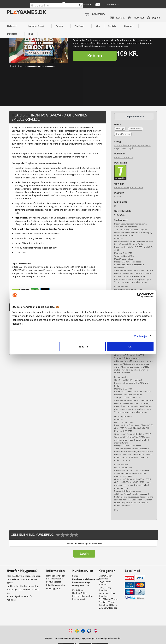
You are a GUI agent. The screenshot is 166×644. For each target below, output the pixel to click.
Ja (115, 206)
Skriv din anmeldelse (46, 66)
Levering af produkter (83, 596)
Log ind (154, 18)
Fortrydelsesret (54, 582)
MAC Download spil (108, 608)
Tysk (131, 148)
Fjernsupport (79, 599)
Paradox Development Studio (129, 188)
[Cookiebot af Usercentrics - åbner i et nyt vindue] (139, 295)
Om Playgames (53, 589)
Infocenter (136, 18)
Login (84, 554)
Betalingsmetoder (55, 579)
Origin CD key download (105, 583)
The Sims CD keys (107, 602)
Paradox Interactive (124, 157)
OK (130, 346)
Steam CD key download (105, 577)
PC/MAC (118, 197)
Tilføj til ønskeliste (134, 116)
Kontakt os (78, 590)
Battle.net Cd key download (107, 595)
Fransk (125, 148)
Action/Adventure (123, 145)
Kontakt (117, 18)
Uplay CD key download (105, 589)
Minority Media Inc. (141, 145)
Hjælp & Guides (80, 593)
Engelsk (118, 148)
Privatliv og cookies (55, 585)
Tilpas (83, 346)
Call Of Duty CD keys (108, 599)
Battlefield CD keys (108, 605)
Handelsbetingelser (56, 576)
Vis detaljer (141, 336)
